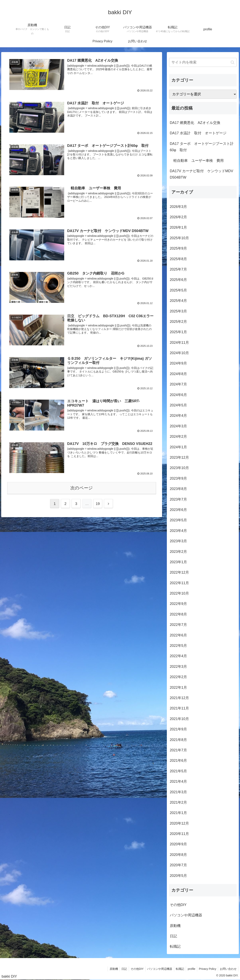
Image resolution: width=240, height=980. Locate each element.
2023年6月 (178, 510)
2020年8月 (178, 855)
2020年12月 (179, 823)
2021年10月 (179, 719)
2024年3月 (178, 426)
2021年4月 (178, 781)
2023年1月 (178, 562)
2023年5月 (178, 520)
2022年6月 (178, 635)
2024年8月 (178, 374)
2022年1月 (178, 688)
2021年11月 (179, 708)
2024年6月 (178, 395)
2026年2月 (178, 217)
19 (98, 503)
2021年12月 (179, 698)
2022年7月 (178, 625)
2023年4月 (178, 531)
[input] (203, 62)
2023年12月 (179, 457)
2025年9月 (178, 248)
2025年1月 (178, 332)
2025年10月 (179, 238)
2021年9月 (178, 729)
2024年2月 (178, 437)
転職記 (175, 946)
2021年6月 (178, 761)
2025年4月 (178, 301)
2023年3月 (178, 541)
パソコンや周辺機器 (186, 915)
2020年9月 (178, 844)
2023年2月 (178, 552)
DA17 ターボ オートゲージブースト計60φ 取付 (202, 147)
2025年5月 (178, 290)
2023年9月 (178, 478)
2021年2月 (178, 802)
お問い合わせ (228, 969)
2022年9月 (178, 604)
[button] (233, 62)
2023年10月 (179, 468)
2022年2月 (178, 677)
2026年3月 (178, 207)
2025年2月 (178, 322)
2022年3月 (178, 667)
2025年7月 (178, 269)
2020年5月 (178, 876)
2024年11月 (179, 343)
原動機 (175, 926)
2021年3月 (178, 792)
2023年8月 (178, 489)
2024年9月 (178, 363)
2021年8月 (178, 740)
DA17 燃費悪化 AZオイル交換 (195, 123)
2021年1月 (178, 813)
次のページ (82, 487)
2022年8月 (178, 614)
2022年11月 (179, 583)
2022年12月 (179, 572)
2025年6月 (178, 280)
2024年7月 (178, 384)
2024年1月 (178, 447)
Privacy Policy (207, 969)
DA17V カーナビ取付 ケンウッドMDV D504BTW (202, 174)
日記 (173, 936)
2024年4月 (178, 416)
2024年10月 (179, 353)
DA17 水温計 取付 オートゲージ (198, 133)
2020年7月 (178, 865)
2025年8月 (178, 259)
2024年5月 (178, 405)
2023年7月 (178, 499)
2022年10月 (179, 593)
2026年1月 (178, 227)
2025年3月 (178, 311)
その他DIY (178, 905)
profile (190, 969)
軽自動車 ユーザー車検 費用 (197, 161)
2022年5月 (178, 646)
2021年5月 (178, 771)
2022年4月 (178, 656)
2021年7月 (178, 750)
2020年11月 (179, 834)
